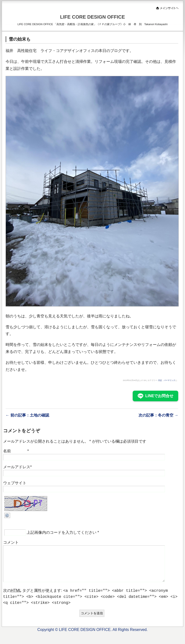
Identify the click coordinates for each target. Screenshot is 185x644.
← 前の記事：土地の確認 (27, 415)
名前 (7, 451)
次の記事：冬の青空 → (158, 415)
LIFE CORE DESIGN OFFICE (92, 17)
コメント (11, 542)
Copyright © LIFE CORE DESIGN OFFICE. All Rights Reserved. (92, 637)
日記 (160, 380)
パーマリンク (170, 380)
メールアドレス (17, 467)
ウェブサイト (15, 483)
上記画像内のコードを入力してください (62, 532)
